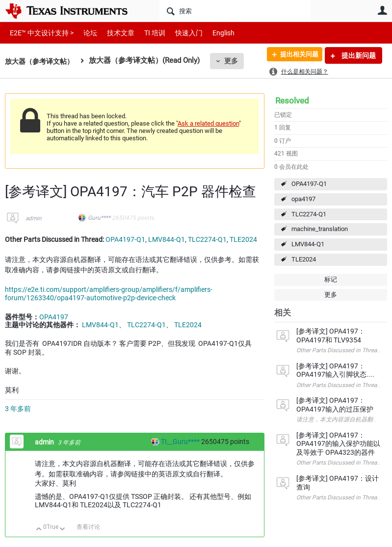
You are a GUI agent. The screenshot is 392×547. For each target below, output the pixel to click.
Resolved (292, 101)
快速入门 (179, 33)
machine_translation (320, 229)
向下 (63, 530)
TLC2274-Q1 (309, 214)
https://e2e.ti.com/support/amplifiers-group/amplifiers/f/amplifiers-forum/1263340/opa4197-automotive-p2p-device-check (109, 294)
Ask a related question (208, 123)
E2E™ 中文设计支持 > (39, 33)
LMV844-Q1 (308, 244)
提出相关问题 (295, 55)
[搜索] (235, 11)
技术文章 (114, 33)
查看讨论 (88, 527)
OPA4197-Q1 (309, 184)
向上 (39, 530)
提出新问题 (358, 55)
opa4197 (303, 199)
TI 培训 (146, 33)
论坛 (85, 33)
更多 (236, 61)
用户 (382, 10)
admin (34, 218)
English (212, 33)
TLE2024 (304, 259)
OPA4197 (54, 317)
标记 (331, 279)
